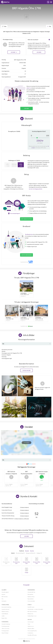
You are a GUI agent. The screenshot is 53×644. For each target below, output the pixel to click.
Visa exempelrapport (15, 213)
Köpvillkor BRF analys (32, 635)
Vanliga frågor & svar (32, 616)
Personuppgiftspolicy (32, 631)
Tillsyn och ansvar (5, 628)
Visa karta (26, 443)
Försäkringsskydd (5, 626)
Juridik (3, 616)
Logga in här (27, 370)
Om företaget (31, 622)
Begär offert (4, 618)
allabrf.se (29, 88)
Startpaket (4, 601)
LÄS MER (39, 52)
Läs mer (14, 52)
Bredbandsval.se (29, 234)
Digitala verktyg (5, 611)
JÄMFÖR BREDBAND (26, 255)
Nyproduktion (31, 599)
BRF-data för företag (32, 611)
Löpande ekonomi (5, 609)
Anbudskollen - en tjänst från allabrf (35, 609)
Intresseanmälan (31, 601)
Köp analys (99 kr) (26, 219)
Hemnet (3, 594)
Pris (2, 599)
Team (29, 624)
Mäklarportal (30, 614)
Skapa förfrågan (5, 633)
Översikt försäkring (6, 624)
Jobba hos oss (31, 626)
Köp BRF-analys (31, 607)
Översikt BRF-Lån (31, 592)
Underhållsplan (5, 614)
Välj (3, 344)
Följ (49, 26)
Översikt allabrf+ (5, 592)
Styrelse (32, 551)
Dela (4, 26)
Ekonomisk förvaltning (6, 607)
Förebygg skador (5, 631)
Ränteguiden (30, 594)
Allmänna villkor (31, 628)
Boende (27, 551)
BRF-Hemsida (5, 597)
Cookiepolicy (30, 633)
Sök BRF (27, 585)
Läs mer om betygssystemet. (36, 189)
